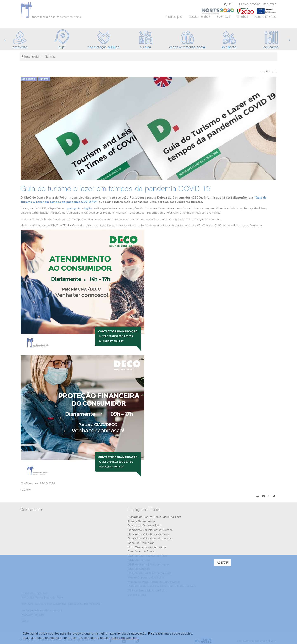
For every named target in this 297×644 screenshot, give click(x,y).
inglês (88, 208)
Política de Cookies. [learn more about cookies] (124, 638)
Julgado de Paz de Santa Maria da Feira (155, 517)
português (74, 208)
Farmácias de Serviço (142, 551)
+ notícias (268, 71)
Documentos (199, 16)
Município (174, 16)
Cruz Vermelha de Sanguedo (147, 547)
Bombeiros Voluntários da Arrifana (150, 530)
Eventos (223, 16)
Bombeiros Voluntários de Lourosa (151, 538)
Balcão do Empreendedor (145, 525)
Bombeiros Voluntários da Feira (148, 534)
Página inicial (30, 56)
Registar (270, 4)
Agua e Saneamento (141, 521)
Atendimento (266, 16)
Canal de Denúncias (141, 543)
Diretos (243, 16)
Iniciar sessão (250, 4)
